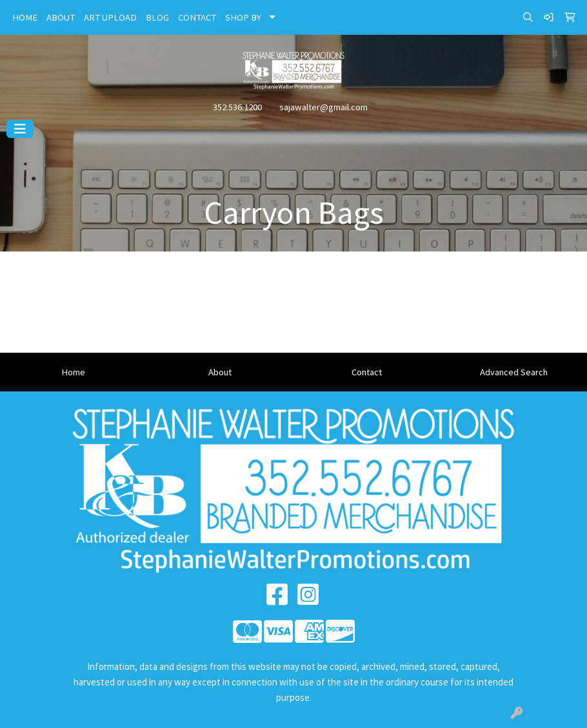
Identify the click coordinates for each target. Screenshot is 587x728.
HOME (25, 17)
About (220, 372)
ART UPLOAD (110, 17)
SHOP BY (243, 17)
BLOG (157, 17)
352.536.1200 (237, 107)
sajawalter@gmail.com (323, 107)
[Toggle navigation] (20, 129)
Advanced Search (514, 372)
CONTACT (197, 17)
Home (73, 372)
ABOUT (61, 17)
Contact (367, 372)
